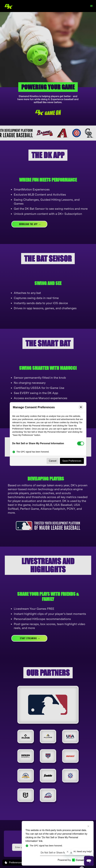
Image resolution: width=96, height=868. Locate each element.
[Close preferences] (81, 407)
